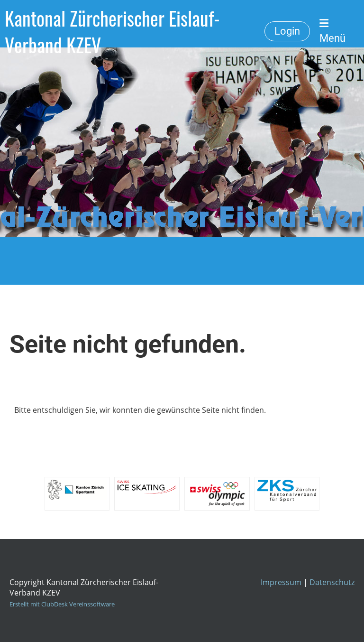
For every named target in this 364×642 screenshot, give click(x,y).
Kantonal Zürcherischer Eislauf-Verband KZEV (112, 31)
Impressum (281, 582)
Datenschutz (332, 582)
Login (287, 31)
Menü (332, 31)
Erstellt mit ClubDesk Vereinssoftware (62, 604)
